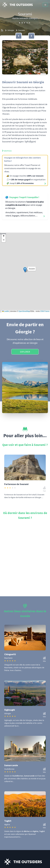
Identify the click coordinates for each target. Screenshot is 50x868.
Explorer (25, 352)
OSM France (45, 311)
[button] (25, 57)
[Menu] (45, 5)
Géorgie (11, 30)
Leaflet (6, 311)
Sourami (22, 30)
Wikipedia (7, 151)
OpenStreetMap (24, 311)
